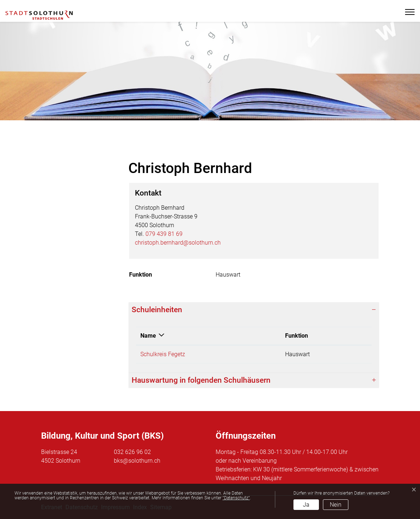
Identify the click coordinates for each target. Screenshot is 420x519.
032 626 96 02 (132, 452)
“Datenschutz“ (236, 498)
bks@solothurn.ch (137, 461)
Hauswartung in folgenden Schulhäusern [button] (201, 380)
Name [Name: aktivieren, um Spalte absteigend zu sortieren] (148, 336)
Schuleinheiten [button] (157, 310)
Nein (336, 505)
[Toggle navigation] (407, 12)
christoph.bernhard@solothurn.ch (178, 243)
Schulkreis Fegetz (163, 354)
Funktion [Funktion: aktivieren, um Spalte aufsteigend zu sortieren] (297, 336)
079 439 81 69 (164, 234)
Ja (306, 505)
